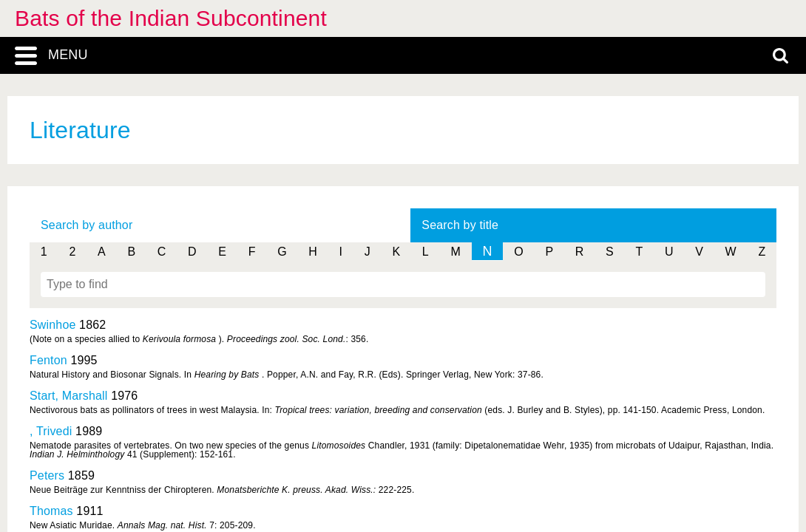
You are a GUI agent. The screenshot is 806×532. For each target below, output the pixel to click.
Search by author (87, 225)
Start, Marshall (69, 396)
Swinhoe (53, 325)
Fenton (48, 360)
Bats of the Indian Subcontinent (171, 18)
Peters (47, 475)
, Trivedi (51, 431)
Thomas (51, 511)
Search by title (460, 225)
